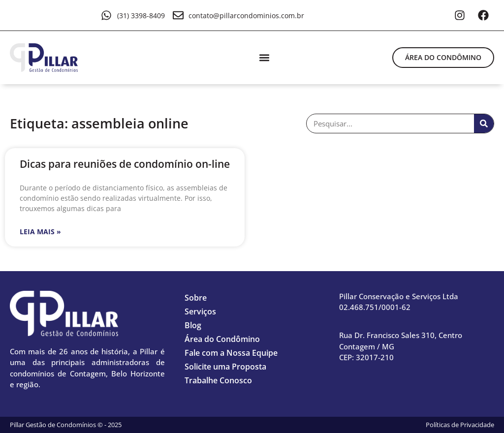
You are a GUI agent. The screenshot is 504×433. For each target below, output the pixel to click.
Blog (193, 325)
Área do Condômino (222, 339)
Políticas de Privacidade (460, 425)
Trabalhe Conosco (218, 380)
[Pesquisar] (484, 124)
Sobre (196, 298)
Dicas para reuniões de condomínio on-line (125, 164)
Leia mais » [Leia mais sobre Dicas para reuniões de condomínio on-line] (40, 232)
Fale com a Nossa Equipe (231, 353)
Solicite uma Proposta (225, 367)
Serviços (200, 311)
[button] (265, 57)
